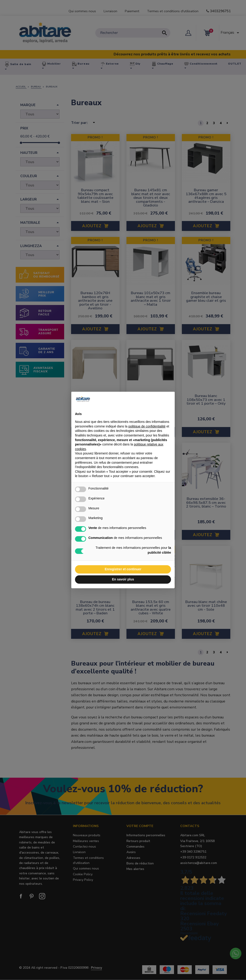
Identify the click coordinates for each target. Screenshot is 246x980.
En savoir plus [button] (123, 579)
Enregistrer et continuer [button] (123, 569)
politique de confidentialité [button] (147, 426)
